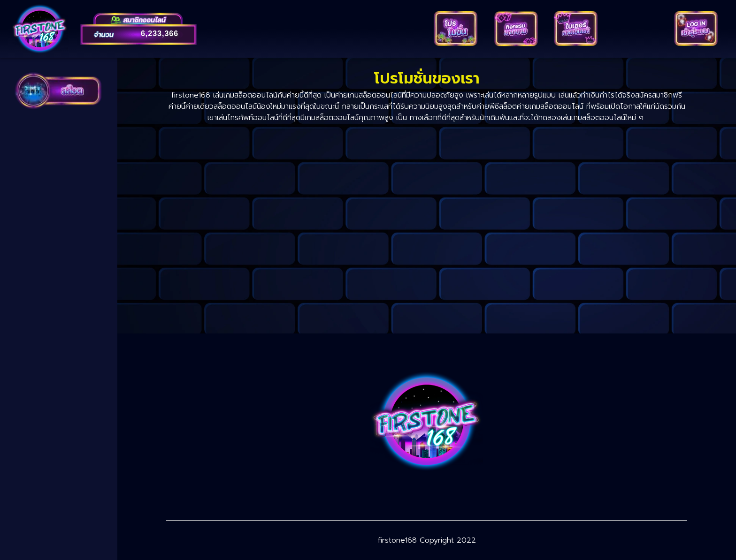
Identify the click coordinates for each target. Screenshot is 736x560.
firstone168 (397, 540)
